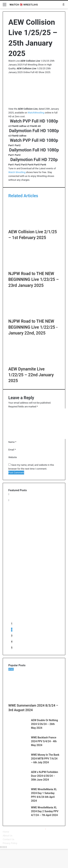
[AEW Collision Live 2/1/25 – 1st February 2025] (34, 227)
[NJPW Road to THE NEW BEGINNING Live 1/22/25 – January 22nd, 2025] (34, 317)
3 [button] (12, 636)
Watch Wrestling (17, 172)
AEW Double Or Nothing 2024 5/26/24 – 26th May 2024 (44, 724)
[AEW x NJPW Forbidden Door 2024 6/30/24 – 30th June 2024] (18, 783)
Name (12, 442)
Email (12, 450)
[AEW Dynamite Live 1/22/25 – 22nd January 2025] (34, 364)
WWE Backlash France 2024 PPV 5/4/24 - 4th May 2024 (44, 741)
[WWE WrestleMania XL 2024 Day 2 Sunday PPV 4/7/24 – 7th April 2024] (18, 818)
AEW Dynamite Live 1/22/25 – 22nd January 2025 (31, 375)
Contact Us (9, 839)
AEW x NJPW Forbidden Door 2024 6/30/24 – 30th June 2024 (45, 776)
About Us (8, 836)
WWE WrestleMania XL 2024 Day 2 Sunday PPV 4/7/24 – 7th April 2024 (45, 811)
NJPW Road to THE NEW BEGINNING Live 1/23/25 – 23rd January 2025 (34, 279)
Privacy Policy (10, 843)
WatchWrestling (36, 113)
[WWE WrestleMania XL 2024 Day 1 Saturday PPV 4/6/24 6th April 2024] (18, 800)
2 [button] (12, 630)
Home (6, 832)
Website (13, 457)
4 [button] (12, 642)
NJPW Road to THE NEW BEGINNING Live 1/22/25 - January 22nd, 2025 (33, 327)
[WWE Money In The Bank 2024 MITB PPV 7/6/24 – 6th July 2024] (18, 766)
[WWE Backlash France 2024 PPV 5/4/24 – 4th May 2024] (18, 748)
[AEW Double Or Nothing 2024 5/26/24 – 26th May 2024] (18, 731)
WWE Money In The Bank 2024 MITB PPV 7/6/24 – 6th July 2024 (45, 759)
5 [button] (12, 648)
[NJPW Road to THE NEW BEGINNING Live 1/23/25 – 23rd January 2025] (34, 269)
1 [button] (12, 624)
